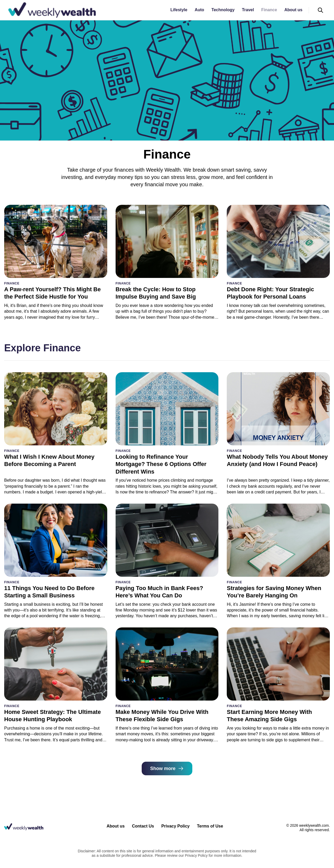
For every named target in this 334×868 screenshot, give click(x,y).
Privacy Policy (175, 826)
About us (293, 10)
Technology (223, 10)
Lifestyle (179, 10)
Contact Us (143, 826)
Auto (199, 10)
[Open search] (320, 10)
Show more (167, 768)
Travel (248, 10)
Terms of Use (210, 826)
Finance (269, 10)
